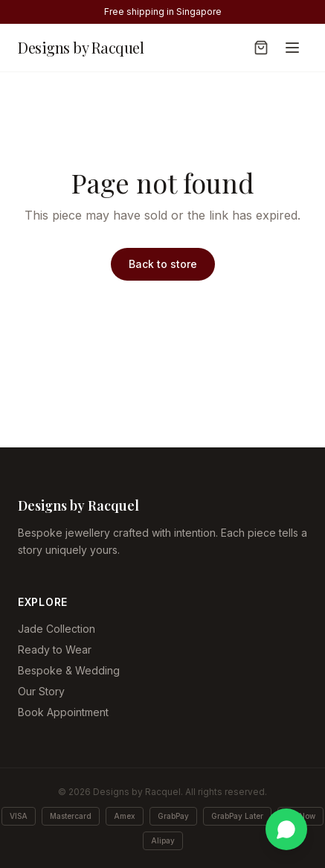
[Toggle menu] (292, 48)
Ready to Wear (55, 650)
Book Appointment (63, 712)
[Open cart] (261, 48)
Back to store (163, 264)
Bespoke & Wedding (69, 670)
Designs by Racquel (81, 47)
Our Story (41, 691)
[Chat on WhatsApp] (286, 829)
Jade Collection (57, 629)
